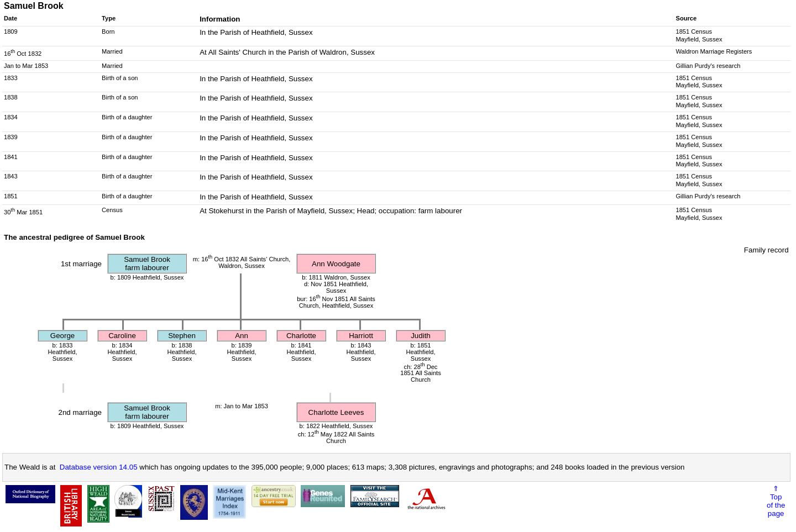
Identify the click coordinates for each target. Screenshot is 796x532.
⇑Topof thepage (776, 501)
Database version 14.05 (99, 467)
